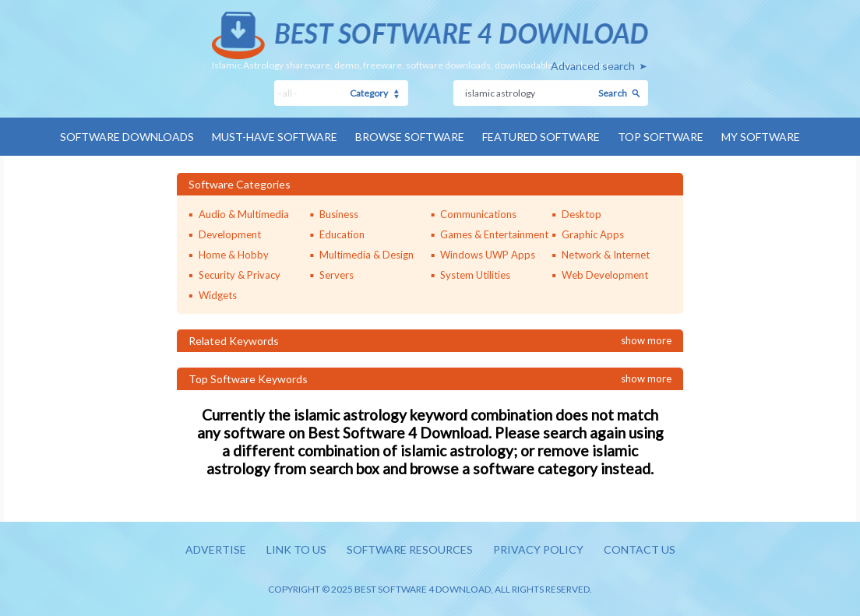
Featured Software (541, 137)
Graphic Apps (593, 234)
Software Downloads (127, 137)
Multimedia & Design (367, 255)
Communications (478, 214)
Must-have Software (275, 137)
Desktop (582, 214)
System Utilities (475, 275)
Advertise (216, 549)
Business (339, 214)
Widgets (218, 295)
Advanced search (593, 66)
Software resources (410, 549)
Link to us (296, 549)
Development (230, 234)
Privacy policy (538, 549)
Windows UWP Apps (488, 255)
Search (613, 93)
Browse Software (410, 137)
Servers (337, 275)
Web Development (605, 275)
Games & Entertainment (494, 234)
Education (342, 234)
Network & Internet (606, 255)
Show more (646, 340)
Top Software (661, 137)
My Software (761, 137)
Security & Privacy (240, 275)
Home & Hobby (234, 255)
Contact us (640, 549)
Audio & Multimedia (244, 214)
